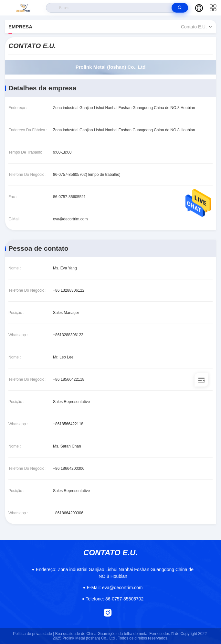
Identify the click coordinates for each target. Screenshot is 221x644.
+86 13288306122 (69, 290)
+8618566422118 (68, 424)
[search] (180, 8)
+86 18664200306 (69, 468)
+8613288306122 (68, 335)
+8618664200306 (68, 513)
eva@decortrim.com (70, 219)
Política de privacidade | (33, 634)
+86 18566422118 (69, 379)
